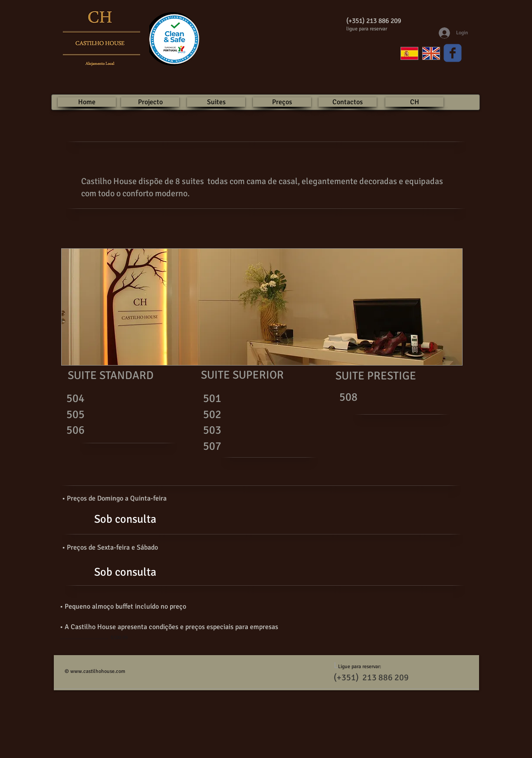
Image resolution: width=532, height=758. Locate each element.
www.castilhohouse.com (98, 671)
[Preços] (282, 102)
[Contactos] (348, 102)
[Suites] (216, 102)
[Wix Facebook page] (453, 53)
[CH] (414, 102)
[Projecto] (150, 102)
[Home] (87, 102)
